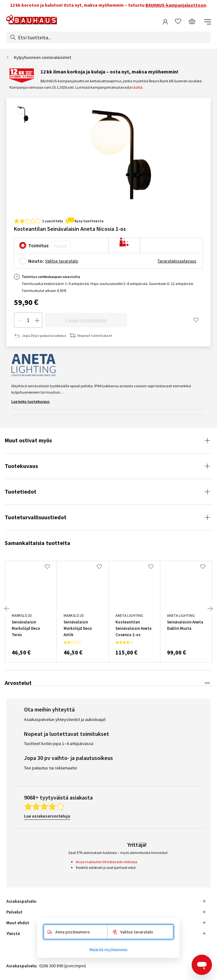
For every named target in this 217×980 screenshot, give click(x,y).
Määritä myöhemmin (108, 950)
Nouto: (36, 261)
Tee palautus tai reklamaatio (51, 768)
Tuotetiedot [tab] (21, 492)
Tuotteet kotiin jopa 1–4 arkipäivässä (59, 743)
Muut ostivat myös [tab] (28, 440)
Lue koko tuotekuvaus (31, 401)
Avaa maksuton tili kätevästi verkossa (107, 862)
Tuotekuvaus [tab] (21, 466)
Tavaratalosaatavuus (177, 261)
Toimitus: (39, 245)
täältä (137, 87)
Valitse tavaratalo (62, 261)
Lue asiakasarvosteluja (47, 816)
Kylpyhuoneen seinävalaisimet (43, 57)
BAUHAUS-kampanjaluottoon (176, 5)
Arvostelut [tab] (18, 683)
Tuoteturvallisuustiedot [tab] (36, 517)
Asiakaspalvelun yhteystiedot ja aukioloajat (65, 719)
